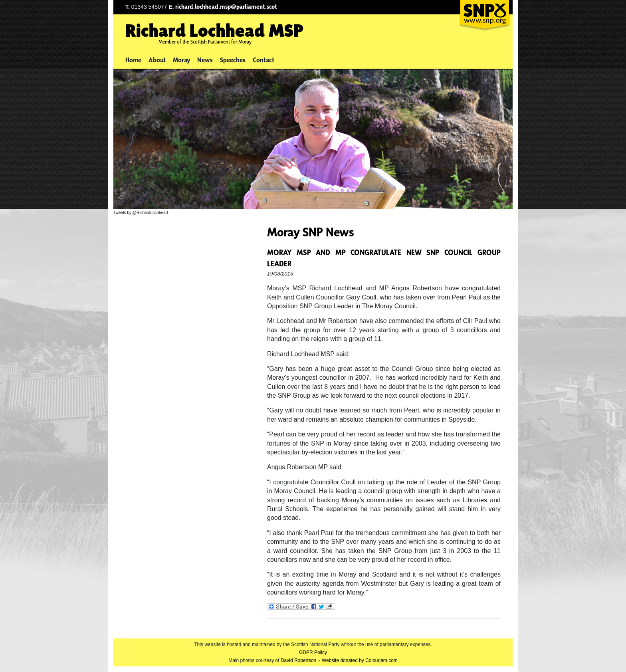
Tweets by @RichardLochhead (141, 213)
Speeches (233, 60)
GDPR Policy (313, 652)
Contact (263, 60)
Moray (182, 60)
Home (133, 60)
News (205, 60)
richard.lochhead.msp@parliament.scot (226, 7)
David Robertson (298, 660)
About (157, 60)
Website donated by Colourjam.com (360, 660)
